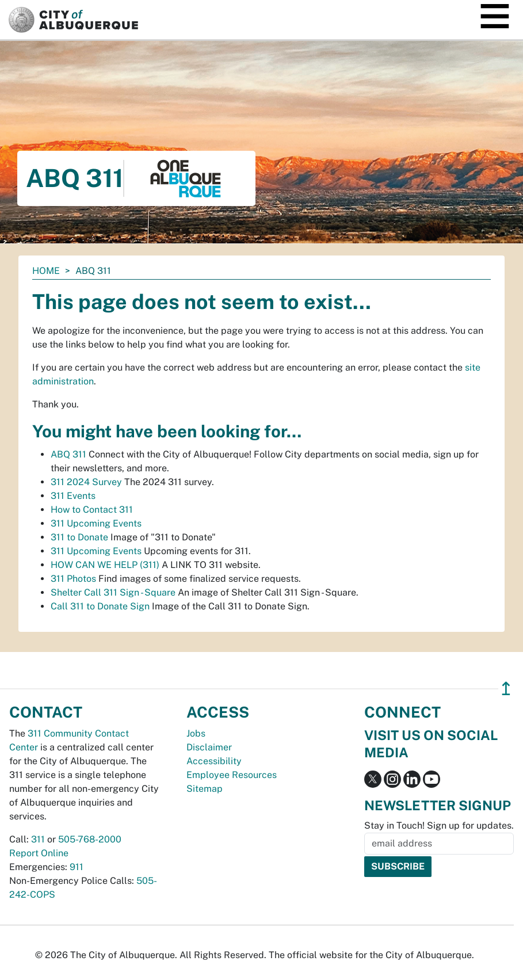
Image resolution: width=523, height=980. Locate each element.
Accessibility (214, 761)
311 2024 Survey (86, 482)
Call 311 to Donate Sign (100, 606)
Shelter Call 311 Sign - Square (113, 592)
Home (46, 271)
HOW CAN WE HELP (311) (105, 565)
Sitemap (205, 789)
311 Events (73, 496)
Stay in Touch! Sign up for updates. (439, 825)
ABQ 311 (68, 454)
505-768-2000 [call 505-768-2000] (90, 839)
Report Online (39, 853)
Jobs (196, 733)
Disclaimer (209, 747)
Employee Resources (232, 775)
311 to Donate (79, 537)
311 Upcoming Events (96, 523)
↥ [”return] (506, 689)
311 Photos (73, 579)
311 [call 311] (38, 839)
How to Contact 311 (92, 510)
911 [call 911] (77, 867)
